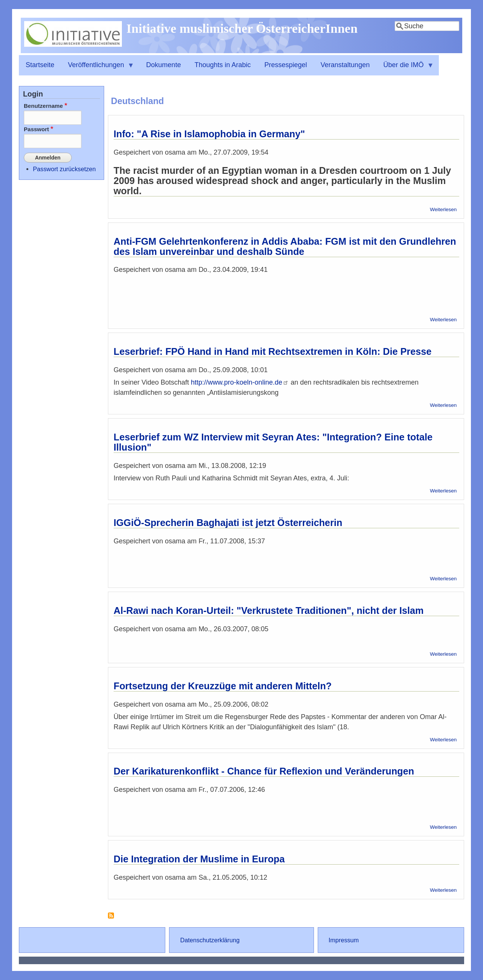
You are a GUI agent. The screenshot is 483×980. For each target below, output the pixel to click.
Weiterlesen (443, 209)
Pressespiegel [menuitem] (286, 65)
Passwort (36, 129)
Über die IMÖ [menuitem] (405, 68)
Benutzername (43, 106)
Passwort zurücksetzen (64, 168)
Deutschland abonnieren (111, 918)
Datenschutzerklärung (210, 940)
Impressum (344, 940)
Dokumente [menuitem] (163, 65)
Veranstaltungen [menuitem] (345, 65)
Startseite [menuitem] (40, 65)
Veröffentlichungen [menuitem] (98, 68)
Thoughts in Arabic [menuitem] (222, 65)
